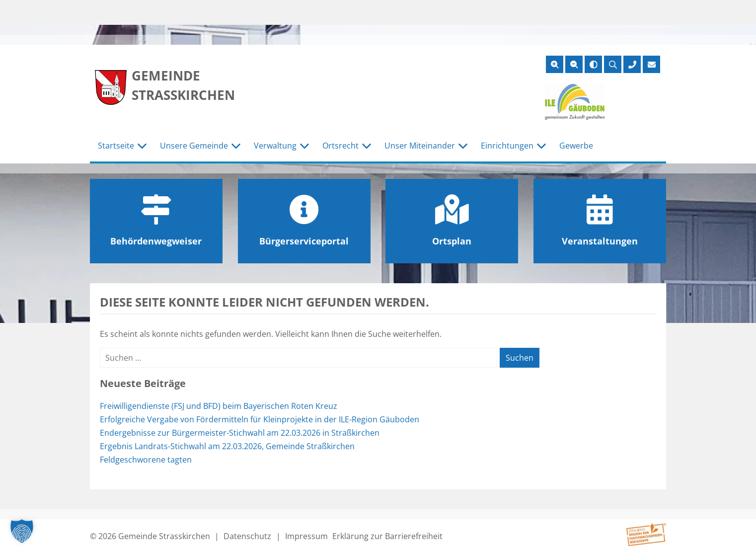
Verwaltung (275, 146)
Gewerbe (576, 146)
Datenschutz (247, 536)
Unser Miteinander (420, 146)
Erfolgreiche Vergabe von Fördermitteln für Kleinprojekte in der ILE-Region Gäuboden (260, 419)
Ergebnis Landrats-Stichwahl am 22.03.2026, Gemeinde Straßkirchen (227, 446)
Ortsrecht (340, 146)
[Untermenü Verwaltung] (304, 146)
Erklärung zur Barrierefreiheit (387, 536)
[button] (22, 531)
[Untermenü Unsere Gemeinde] (236, 146)
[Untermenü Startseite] (142, 146)
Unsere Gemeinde (194, 146)
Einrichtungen (507, 146)
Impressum (306, 536)
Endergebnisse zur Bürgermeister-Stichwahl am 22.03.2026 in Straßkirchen (240, 433)
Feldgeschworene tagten (146, 460)
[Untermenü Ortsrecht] (367, 146)
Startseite (116, 146)
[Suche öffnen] (613, 64)
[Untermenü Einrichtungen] (541, 146)
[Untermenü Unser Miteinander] (463, 146)
